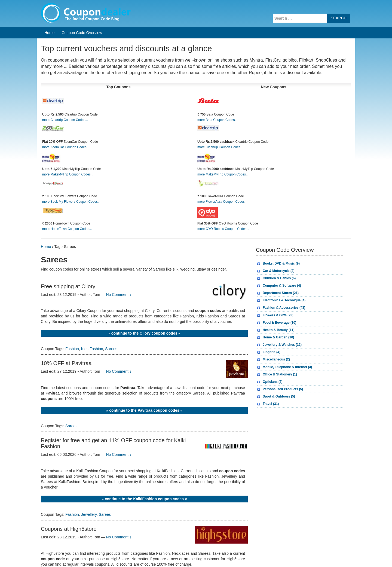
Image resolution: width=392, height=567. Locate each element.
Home (49, 33)
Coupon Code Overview (82, 33)
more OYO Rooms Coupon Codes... (223, 229)
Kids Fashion (92, 349)
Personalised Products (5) (283, 389)
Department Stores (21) (281, 293)
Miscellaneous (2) (276, 359)
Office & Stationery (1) (280, 374)
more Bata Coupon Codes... (217, 120)
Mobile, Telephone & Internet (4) (287, 367)
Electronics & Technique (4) (284, 300)
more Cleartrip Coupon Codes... (65, 120)
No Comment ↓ (119, 295)
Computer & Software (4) (282, 286)
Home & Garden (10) (278, 337)
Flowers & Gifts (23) (278, 315)
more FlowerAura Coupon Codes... (222, 202)
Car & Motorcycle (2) (279, 271)
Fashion (72, 349)
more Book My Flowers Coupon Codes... (71, 202)
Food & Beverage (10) (279, 323)
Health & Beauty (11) (279, 330)
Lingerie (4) (272, 352)
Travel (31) (271, 404)
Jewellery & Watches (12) (282, 345)
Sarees (111, 349)
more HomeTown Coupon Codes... (67, 229)
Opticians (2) (273, 382)
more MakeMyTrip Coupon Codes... (68, 174)
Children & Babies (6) (279, 278)
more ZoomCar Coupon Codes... (66, 147)
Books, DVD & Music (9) (281, 263)
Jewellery (89, 514)
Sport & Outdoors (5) (279, 396)
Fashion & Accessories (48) (284, 308)
